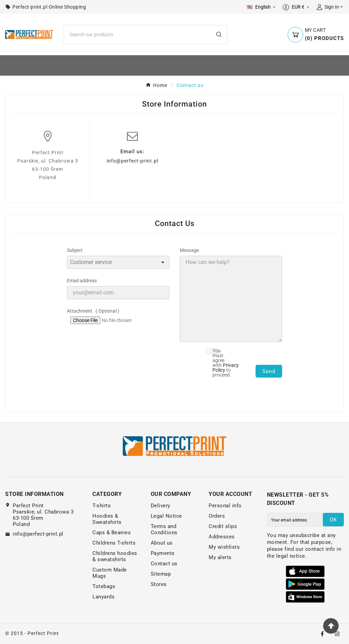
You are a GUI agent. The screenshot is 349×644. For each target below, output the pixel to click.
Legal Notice (166, 516)
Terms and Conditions (164, 529)
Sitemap (161, 574)
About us (162, 543)
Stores (159, 584)
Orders (217, 516)
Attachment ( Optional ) (93, 311)
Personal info (225, 506)
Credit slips (223, 526)
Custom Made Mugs (110, 573)
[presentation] (286, 393)
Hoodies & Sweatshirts (107, 519)
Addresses (222, 537)
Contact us (164, 564)
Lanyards (103, 597)
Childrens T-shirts (114, 543)
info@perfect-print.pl (132, 161)
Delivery (161, 506)
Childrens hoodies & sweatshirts (115, 556)
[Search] (137, 35)
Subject (75, 250)
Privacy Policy (226, 368)
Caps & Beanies (112, 533)
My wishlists (224, 547)
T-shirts (102, 506)
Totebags (104, 586)
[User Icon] (330, 7)
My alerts (220, 557)
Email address (82, 281)
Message (189, 250)
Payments (163, 553)
